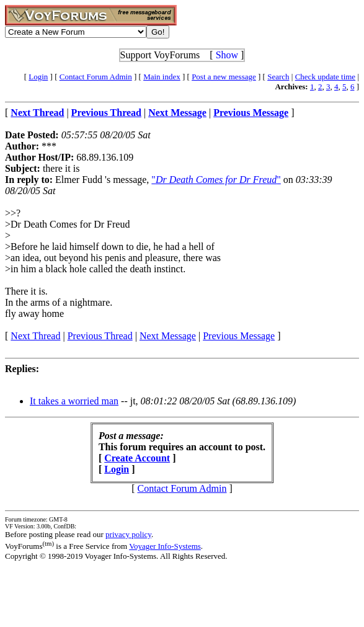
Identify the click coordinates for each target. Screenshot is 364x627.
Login (38, 77)
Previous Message (239, 336)
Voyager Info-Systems (165, 546)
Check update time (325, 77)
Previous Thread (100, 336)
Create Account (137, 458)
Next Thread (35, 336)
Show (227, 55)
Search (278, 77)
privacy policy (128, 534)
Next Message (168, 336)
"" (216, 180)
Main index (162, 77)
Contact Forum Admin (96, 77)
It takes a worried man (74, 401)
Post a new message (224, 77)
